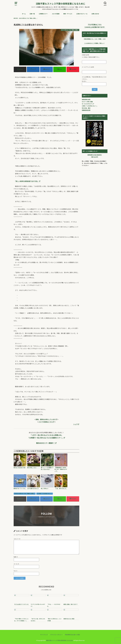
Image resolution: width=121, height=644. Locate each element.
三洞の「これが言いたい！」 (45, 494)
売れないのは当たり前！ (20, 468)
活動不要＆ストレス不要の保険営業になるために (61, 4)
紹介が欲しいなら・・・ (34, 468)
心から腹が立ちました (33, 488)
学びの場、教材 (86, 108)
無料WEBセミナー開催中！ (46, 443)
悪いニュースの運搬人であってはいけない (47, 469)
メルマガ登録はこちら (46, 422)
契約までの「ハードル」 (20, 488)
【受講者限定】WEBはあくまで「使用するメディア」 (61, 469)
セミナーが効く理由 (87, 102)
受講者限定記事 (86, 110)
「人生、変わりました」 (61, 488)
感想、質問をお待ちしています (46, 419)
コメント (17, 539)
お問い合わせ (95, 14)
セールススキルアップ (88, 104)
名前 (16, 557)
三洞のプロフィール (82, 14)
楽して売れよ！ (45, 488)
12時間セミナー (43, 14)
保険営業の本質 (86, 99)
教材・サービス (68, 14)
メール (16, 564)
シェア (75, 424)
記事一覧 (32, 14)
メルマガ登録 (56, 14)
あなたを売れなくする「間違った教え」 (25, 494)
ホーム (24, 14)
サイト (16, 571)
